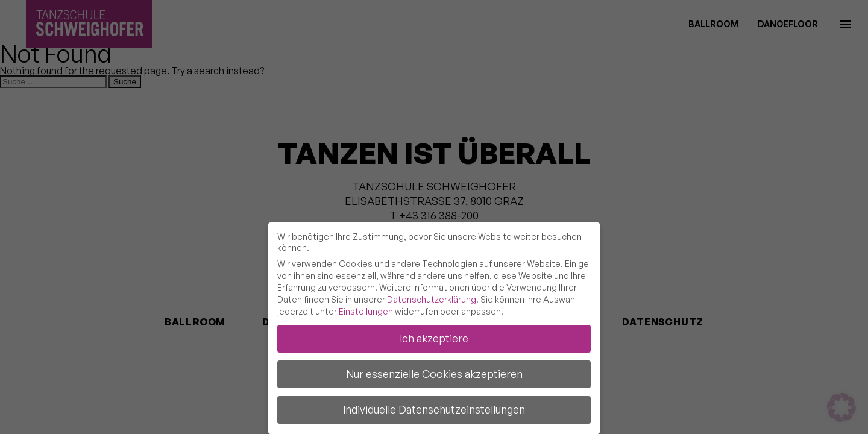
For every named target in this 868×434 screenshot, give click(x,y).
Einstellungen (366, 311)
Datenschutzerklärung (432, 299)
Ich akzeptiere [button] (434, 338)
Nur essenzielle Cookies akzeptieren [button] (434, 374)
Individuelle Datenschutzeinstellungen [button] (434, 409)
